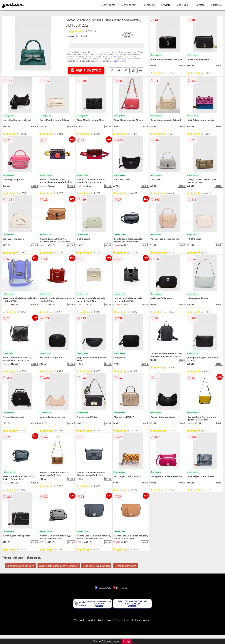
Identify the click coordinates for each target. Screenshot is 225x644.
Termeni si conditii (85, 620)
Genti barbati (129, 5)
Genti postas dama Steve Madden (59, 566)
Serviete (166, 5)
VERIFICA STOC (86, 70)
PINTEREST (121, 588)
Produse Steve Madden (96, 566)
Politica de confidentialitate (114, 620)
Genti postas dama (125, 566)
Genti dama (109, 5)
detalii (182, 66)
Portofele (216, 5)
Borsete (200, 5)
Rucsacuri (149, 5)
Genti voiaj (183, 5)
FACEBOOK (103, 588)
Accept (127, 641)
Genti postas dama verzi (20, 566)
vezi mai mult (120, 61)
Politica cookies (140, 620)
